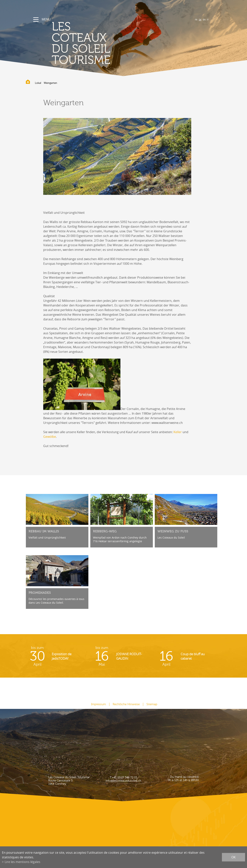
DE (200, 20)
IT (208, 20)
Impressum (99, 704)
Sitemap (152, 704)
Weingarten (50, 83)
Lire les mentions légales (22, 862)
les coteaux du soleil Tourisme (81, 43)
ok (233, 857)
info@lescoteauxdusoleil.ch (123, 781)
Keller (178, 432)
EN (204, 20)
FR (196, 20)
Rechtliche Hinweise (126, 704)
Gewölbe (50, 437)
